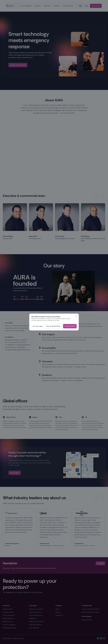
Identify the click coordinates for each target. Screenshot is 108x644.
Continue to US (70, 326)
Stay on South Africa (53, 326)
